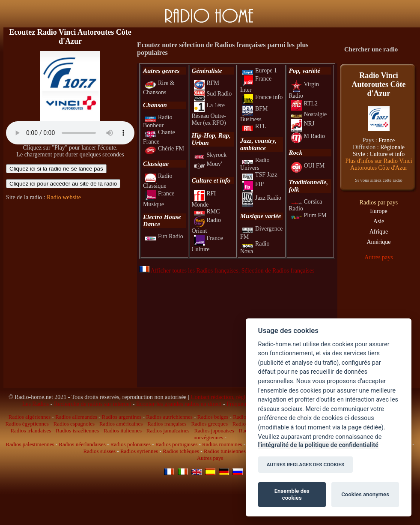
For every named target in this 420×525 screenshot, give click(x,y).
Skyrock (210, 155)
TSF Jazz (260, 175)
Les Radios (36, 404)
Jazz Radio (262, 198)
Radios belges (213, 417)
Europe (378, 211)
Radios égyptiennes (27, 424)
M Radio (308, 136)
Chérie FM (165, 148)
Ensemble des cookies (292, 494)
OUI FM (308, 166)
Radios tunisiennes (225, 451)
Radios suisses (100, 451)
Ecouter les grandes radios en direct (179, 404)
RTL (254, 126)
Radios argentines (122, 417)
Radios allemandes (76, 417)
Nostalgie (309, 114)
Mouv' (208, 164)
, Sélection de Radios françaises (277, 271)
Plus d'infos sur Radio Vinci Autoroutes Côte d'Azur (378, 164)
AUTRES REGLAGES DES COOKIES (306, 465)
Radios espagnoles (74, 424)
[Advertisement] (70, 261)
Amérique (379, 242)
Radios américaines (121, 424)
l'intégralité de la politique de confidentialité (318, 445)
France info (262, 97)
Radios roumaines (222, 444)
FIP (253, 184)
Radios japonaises (214, 430)
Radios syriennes (139, 451)
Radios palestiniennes (30, 444)
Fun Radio (164, 236)
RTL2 (305, 103)
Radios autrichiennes (169, 417)
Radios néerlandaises (82, 444)
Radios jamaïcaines (168, 430)
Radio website (64, 197)
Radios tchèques (181, 451)
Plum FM (309, 215)
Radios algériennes (30, 417)
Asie (379, 221)
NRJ (303, 124)
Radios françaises (167, 424)
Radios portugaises (177, 444)
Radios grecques (209, 424)
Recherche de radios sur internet (92, 404)
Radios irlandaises (31, 430)
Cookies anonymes (365, 494)
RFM (207, 83)
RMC (207, 211)
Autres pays (379, 257)
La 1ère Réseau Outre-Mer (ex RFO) (209, 114)
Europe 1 (260, 70)
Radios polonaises (131, 444)
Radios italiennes (123, 430)
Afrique (379, 232)
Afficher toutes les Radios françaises (189, 271)
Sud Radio (213, 94)
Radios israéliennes (77, 430)
